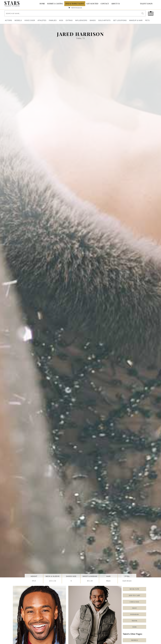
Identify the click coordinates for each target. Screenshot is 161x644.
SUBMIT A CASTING (55, 4)
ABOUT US (115, 4)
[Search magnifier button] (143, 13)
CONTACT (105, 4)
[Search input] (72, 13)
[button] (134, 620)
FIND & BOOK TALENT (75, 4)
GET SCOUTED (92, 4)
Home (42, 4)
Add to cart (134, 595)
